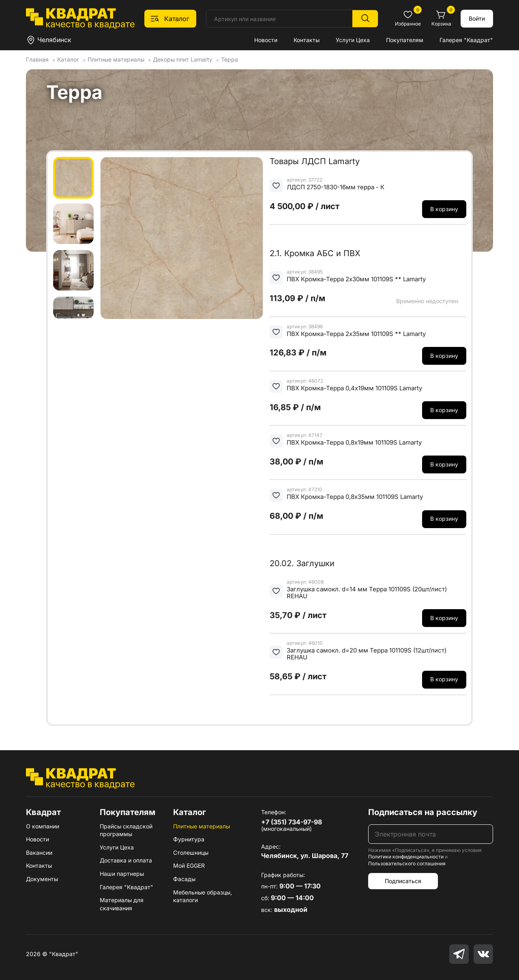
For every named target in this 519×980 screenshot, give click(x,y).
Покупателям (405, 40)
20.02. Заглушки (302, 563)
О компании (43, 826)
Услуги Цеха (353, 40)
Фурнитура (189, 839)
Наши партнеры (122, 874)
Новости (266, 40)
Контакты (307, 40)
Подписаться (403, 881)
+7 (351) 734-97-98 (292, 822)
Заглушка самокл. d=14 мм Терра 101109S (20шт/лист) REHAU (367, 593)
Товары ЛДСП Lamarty (315, 161)
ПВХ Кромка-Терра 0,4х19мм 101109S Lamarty (354, 388)
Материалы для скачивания (122, 904)
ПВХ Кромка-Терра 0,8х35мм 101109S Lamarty (355, 497)
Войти (477, 18)
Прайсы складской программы (126, 830)
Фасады (184, 879)
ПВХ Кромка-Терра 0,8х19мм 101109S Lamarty (354, 442)
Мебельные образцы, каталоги (203, 896)
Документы (42, 879)
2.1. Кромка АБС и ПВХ (315, 253)
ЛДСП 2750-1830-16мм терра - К (336, 187)
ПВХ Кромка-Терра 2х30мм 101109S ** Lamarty (356, 279)
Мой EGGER (189, 866)
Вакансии (39, 853)
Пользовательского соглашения (407, 863)
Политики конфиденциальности (406, 857)
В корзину (444, 209)
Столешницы (191, 853)
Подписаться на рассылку (423, 812)
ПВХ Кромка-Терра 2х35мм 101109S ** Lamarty (356, 334)
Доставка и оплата (126, 860)
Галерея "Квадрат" (466, 40)
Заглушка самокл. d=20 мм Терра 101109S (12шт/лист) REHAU (367, 654)
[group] (182, 238)
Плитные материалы (202, 826)
